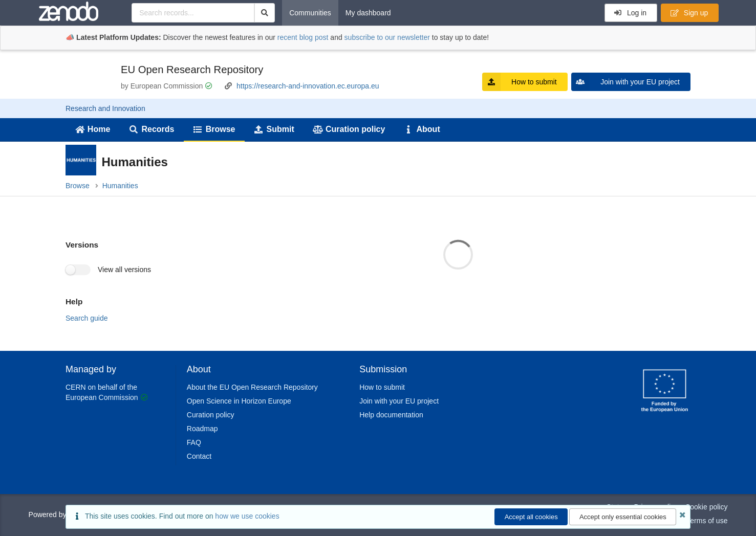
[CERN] (665, 414)
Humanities (120, 186)
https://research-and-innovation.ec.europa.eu (308, 86)
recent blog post (303, 37)
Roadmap (202, 429)
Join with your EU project (625, 82)
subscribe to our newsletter (387, 37)
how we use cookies (247, 516)
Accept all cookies (531, 517)
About (422, 129)
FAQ (194, 442)
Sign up (689, 13)
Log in (630, 13)
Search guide (87, 318)
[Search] (265, 13)
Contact (199, 456)
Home (92, 129)
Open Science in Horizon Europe (239, 401)
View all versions (124, 270)
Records (152, 129)
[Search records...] (193, 13)
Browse (214, 129)
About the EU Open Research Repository (252, 387)
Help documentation (391, 415)
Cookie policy (706, 507)
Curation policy (349, 129)
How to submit (520, 82)
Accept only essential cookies (623, 517)
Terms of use (707, 521)
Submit (274, 129)
